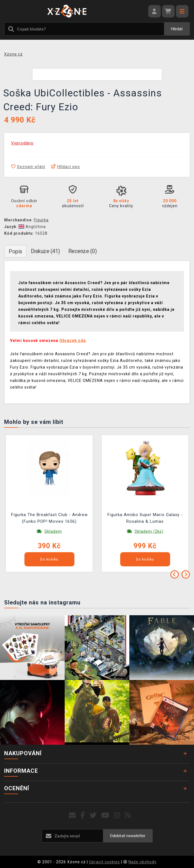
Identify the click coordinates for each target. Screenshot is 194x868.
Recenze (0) (83, 251)
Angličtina (32, 227)
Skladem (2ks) (149, 531)
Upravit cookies (104, 862)
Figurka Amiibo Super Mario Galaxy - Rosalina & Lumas (145, 518)
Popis (15, 251)
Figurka (41, 220)
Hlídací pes (65, 167)
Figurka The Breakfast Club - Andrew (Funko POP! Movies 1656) (49, 518)
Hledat (177, 29)
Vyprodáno (22, 143)
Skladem (53, 531)
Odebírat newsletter (128, 836)
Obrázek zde (73, 341)
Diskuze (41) (45, 251)
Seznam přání (28, 167)
